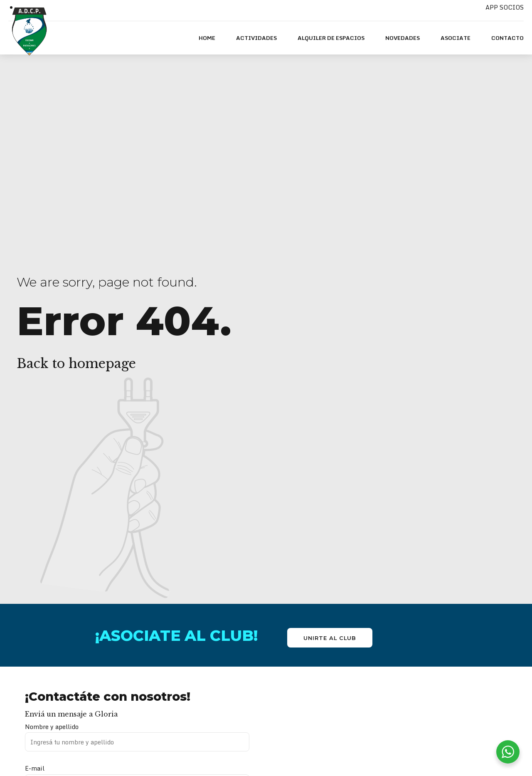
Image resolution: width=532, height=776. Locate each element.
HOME (207, 38)
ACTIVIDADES (256, 38)
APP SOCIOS (505, 7)
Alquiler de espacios (331, 38)
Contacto (507, 38)
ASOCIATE (456, 38)
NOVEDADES (403, 38)
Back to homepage (76, 364)
